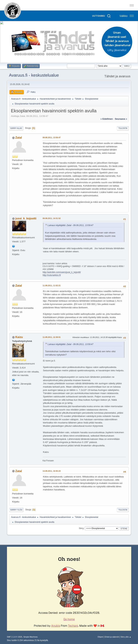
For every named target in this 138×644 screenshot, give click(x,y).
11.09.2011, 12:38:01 (52, 337)
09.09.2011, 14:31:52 (52, 218)
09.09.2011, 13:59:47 (52, 138)
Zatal (19, 138)
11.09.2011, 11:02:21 (52, 286)
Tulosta (123, 128)
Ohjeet (100, 637)
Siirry (81, 528)
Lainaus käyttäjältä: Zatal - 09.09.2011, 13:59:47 (71, 225)
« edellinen (107, 119)
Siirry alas (16, 128)
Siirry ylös (16, 510)
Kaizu (19, 337)
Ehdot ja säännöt (112, 637)
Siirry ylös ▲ (126, 637)
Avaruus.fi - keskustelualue (34, 75)
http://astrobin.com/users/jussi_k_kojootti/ (62, 272)
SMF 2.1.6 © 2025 (15, 637)
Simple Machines (30, 637)
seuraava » (121, 119)
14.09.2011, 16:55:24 (52, 471)
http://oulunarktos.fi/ (52, 275)
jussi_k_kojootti (26, 218)
